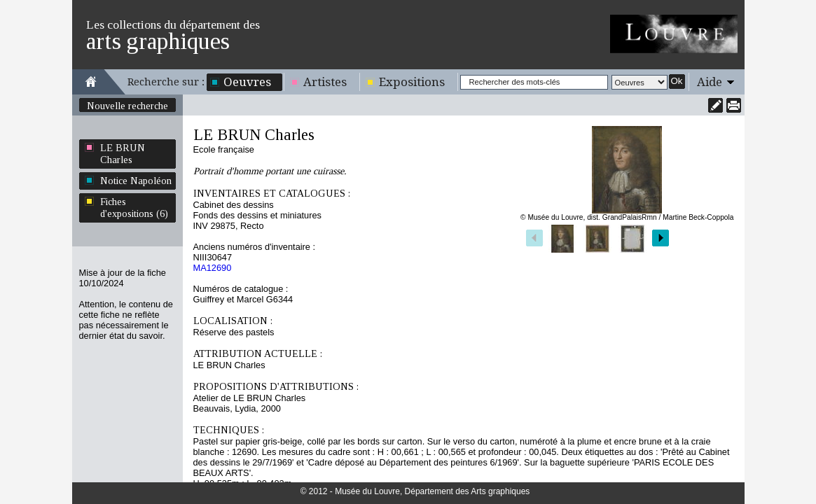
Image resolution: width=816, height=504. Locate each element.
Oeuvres (247, 82)
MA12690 (213, 268)
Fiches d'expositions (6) (134, 208)
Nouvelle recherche (127, 106)
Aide (710, 82)
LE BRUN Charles (123, 154)
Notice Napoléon (136, 181)
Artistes (325, 82)
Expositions (412, 82)
